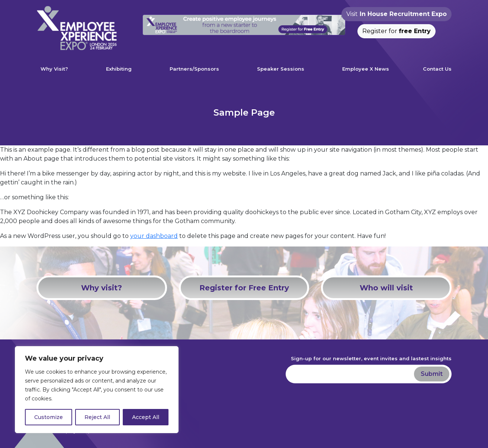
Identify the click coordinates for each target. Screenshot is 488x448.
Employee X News (366, 69)
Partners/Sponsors (194, 69)
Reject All (97, 417)
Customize (49, 417)
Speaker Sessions (281, 69)
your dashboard (154, 236)
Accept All (146, 417)
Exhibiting (119, 69)
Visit (396, 14)
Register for (396, 31)
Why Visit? (54, 69)
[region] (97, 390)
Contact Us (437, 69)
